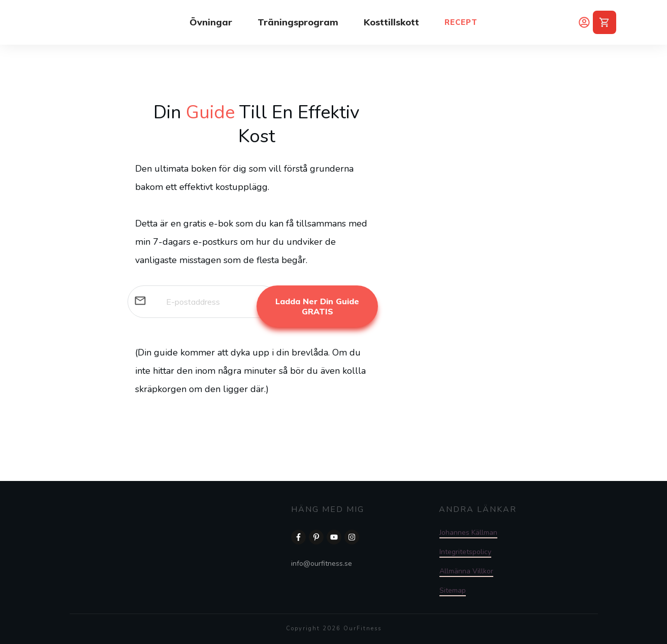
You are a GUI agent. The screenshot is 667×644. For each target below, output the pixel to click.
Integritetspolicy (465, 552)
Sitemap (453, 590)
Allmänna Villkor (466, 571)
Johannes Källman (468, 533)
